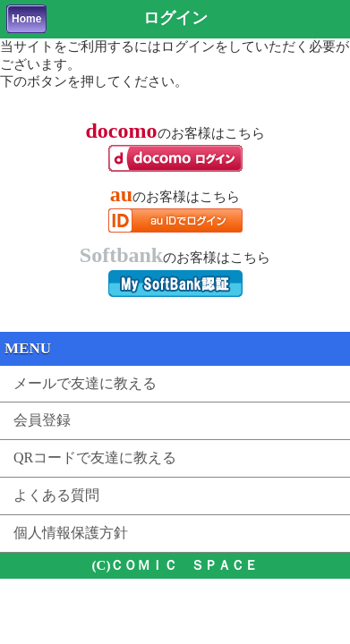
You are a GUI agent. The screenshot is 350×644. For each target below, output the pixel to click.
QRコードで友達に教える (95, 458)
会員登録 (42, 420)
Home (26, 19)
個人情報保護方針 (71, 533)
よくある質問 (56, 495)
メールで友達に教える (85, 383)
